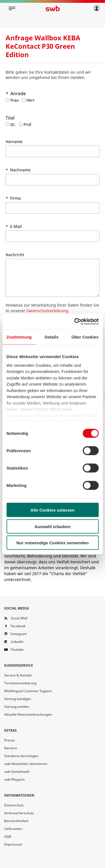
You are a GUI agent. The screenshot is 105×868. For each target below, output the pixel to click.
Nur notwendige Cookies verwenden (52, 543)
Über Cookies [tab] (85, 337)
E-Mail (15, 226)
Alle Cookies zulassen (53, 510)
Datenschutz (14, 805)
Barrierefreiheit (16, 821)
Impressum (13, 844)
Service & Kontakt (18, 675)
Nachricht (15, 255)
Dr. (11, 124)
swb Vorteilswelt (17, 772)
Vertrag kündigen (18, 699)
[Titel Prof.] (21, 124)
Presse (10, 740)
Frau (12, 100)
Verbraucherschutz (19, 813)
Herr (28, 100)
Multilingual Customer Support (28, 691)
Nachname (20, 170)
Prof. (25, 124)
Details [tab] (52, 337)
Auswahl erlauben (52, 526)
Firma (15, 198)
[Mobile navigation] (12, 8)
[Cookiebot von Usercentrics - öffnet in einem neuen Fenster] (75, 322)
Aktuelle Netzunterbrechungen (28, 714)
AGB (8, 837)
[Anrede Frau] (7, 100)
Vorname (14, 142)
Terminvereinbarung (20, 683)
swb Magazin (14, 779)
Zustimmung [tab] (19, 337)
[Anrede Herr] (23, 100)
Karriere (11, 748)
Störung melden (17, 707)
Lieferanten (13, 829)
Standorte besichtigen (21, 756)
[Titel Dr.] (7, 124)
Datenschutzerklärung (47, 311)
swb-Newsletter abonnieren (26, 764)
